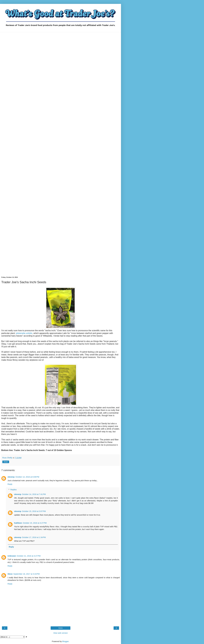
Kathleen (18, 523)
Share (6, 462)
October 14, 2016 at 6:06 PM (27, 477)
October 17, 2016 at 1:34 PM (34, 537)
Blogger (66, 641)
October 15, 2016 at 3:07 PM (34, 511)
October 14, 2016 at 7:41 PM (34, 494)
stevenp (11, 477)
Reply (10, 484)
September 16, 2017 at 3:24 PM (26, 574)
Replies (14, 490)
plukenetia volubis (24, 333)
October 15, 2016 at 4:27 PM (35, 523)
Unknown (12, 556)
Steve (10, 574)
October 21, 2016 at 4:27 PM (29, 556)
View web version (60, 633)
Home (60, 628)
